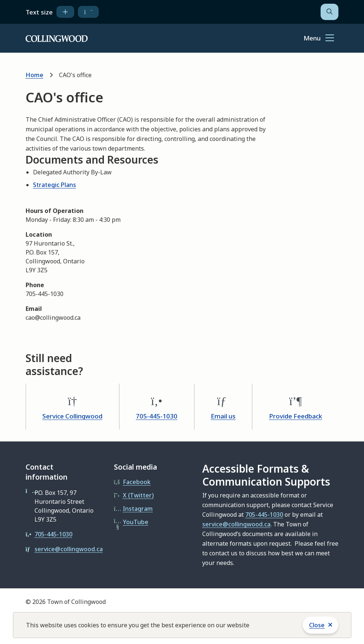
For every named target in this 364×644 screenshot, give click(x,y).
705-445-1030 (157, 416)
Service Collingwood (72, 416)
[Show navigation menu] (319, 39)
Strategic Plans (55, 185)
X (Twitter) (138, 495)
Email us (223, 416)
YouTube (136, 522)
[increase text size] (65, 12)
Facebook (137, 482)
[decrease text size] (88, 12)
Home (35, 75)
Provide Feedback (296, 416)
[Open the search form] (329, 12)
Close (317, 625)
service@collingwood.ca (69, 549)
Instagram (138, 509)
